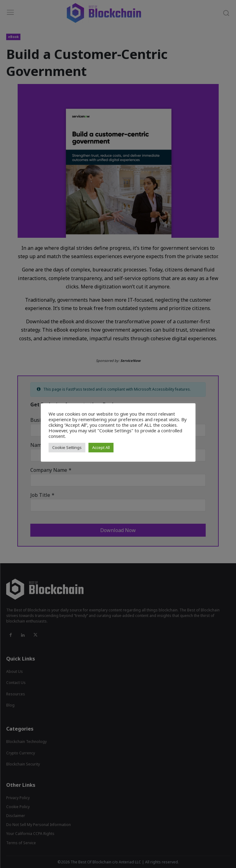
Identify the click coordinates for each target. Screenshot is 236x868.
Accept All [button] (101, 447)
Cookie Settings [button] (67, 447)
